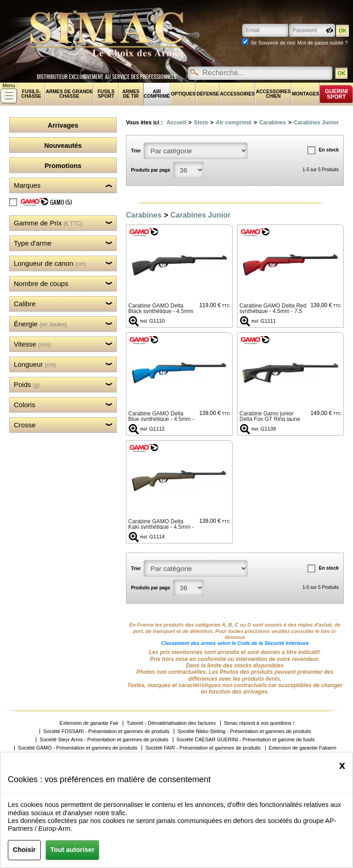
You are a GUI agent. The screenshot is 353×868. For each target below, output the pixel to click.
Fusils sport (106, 94)
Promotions (63, 166)
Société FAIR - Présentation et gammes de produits (203, 748)
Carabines (273, 123)
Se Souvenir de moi (273, 43)
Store (201, 123)
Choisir (24, 850)
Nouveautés (63, 146)
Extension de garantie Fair (89, 723)
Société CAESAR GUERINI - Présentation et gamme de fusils (246, 740)
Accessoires (238, 94)
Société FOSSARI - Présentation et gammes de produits (106, 731)
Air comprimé (157, 94)
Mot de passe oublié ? (322, 43)
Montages (305, 94)
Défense (208, 94)
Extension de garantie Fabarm (303, 748)
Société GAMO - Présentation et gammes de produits (78, 748)
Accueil (176, 123)
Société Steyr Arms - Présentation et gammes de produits (104, 740)
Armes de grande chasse (69, 94)
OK (342, 73)
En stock (329, 150)
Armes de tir (131, 94)
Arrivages (63, 125)
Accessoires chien (273, 94)
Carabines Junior (316, 123)
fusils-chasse (31, 94)
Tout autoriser (73, 850)
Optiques (183, 94)
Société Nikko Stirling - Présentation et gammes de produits (244, 731)
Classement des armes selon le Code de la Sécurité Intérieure (235, 643)
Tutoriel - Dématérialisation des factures (171, 723)
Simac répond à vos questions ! (259, 723)
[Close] (342, 765)
